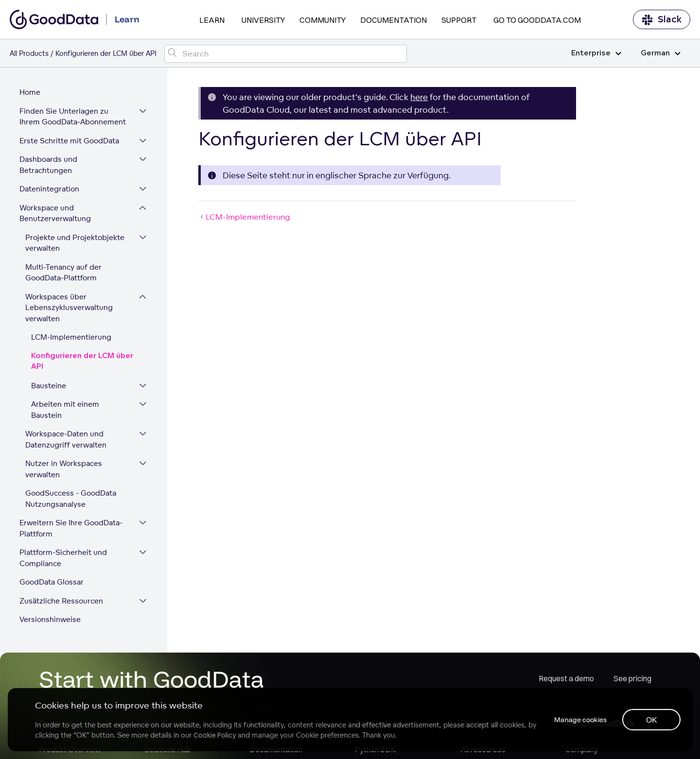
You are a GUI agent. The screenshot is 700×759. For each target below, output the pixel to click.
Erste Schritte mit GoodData (69, 141)
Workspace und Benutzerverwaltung (55, 213)
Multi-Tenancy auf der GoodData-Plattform (63, 273)
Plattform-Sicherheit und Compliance (63, 558)
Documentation (394, 20)
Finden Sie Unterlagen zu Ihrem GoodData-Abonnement (73, 117)
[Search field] (286, 54)
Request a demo (566, 678)
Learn (212, 20)
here (419, 97)
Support (459, 20)
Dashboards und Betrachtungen (48, 165)
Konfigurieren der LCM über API (82, 362)
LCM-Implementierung (71, 337)
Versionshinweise (50, 619)
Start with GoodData (151, 679)
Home (30, 92)
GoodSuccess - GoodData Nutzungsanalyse (71, 499)
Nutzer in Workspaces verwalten (64, 469)
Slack (662, 20)
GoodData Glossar (52, 582)
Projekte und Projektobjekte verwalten (75, 243)
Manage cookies (580, 720)
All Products (29, 53)
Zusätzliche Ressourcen (61, 601)
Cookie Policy (215, 735)
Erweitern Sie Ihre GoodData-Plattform (71, 528)
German (661, 53)
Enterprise (596, 53)
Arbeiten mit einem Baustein (65, 410)
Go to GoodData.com (537, 20)
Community (323, 20)
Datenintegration (49, 189)
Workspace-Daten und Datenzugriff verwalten (66, 439)
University (263, 20)
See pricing (632, 678)
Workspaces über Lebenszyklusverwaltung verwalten (69, 308)
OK (652, 720)
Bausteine (49, 386)
